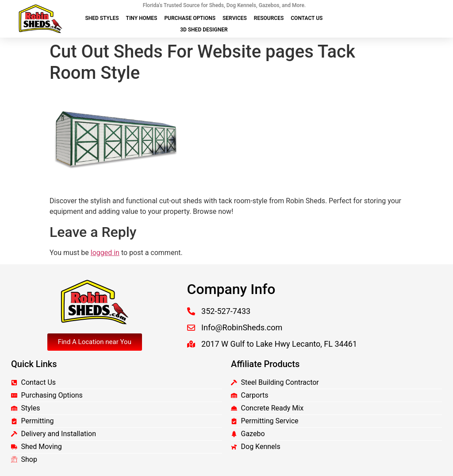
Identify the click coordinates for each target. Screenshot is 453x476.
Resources (269, 18)
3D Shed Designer (204, 30)
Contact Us (307, 18)
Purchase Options (190, 18)
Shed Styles (102, 18)
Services (235, 18)
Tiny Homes (142, 18)
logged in (105, 253)
